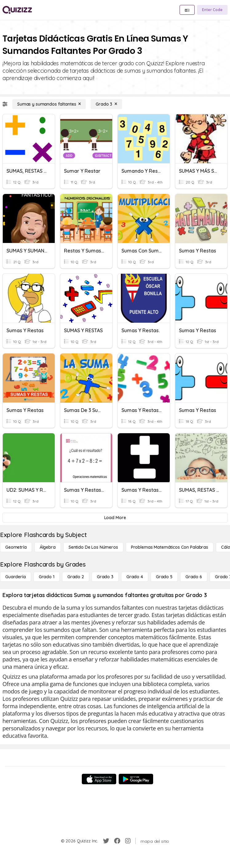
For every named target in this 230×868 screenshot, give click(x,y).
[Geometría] (16, 547)
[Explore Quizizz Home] (17, 10)
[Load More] (115, 518)
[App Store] (99, 779)
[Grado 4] (135, 577)
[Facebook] (117, 841)
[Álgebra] (48, 547)
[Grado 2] (76, 577)
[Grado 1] (47, 577)
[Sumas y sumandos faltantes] (49, 104)
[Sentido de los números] (93, 547)
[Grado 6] (194, 577)
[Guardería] (16, 577)
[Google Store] (136, 779)
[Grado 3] (106, 104)
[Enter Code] (212, 10)
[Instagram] (128, 841)
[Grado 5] (164, 577)
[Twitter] (106, 841)
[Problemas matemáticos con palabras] (170, 547)
